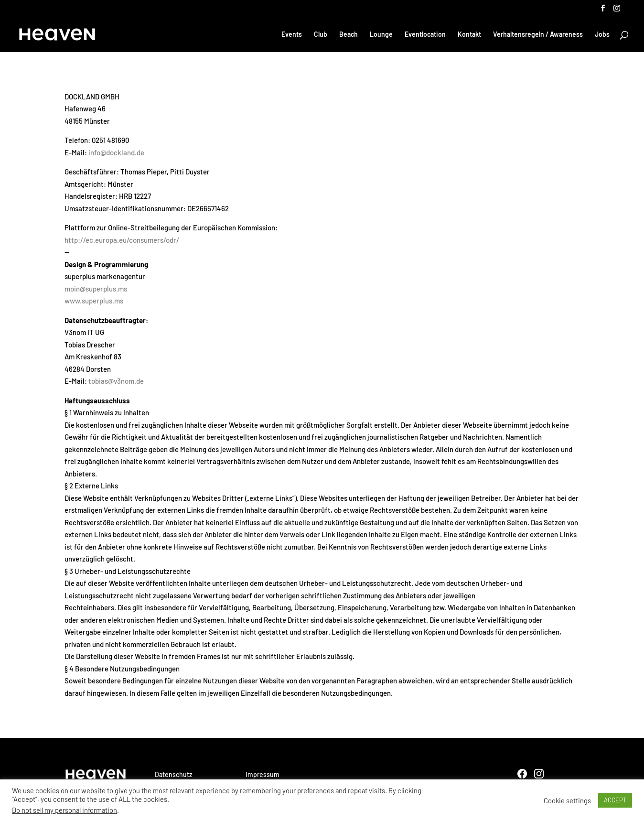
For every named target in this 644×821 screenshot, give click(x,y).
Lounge (381, 35)
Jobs (602, 35)
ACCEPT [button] (615, 800)
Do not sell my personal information (64, 810)
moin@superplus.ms (96, 289)
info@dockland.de (116, 152)
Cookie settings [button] (567, 800)
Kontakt (469, 35)
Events (292, 35)
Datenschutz (173, 774)
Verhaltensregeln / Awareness (538, 35)
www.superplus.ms (94, 301)
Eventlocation (425, 35)
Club (321, 35)
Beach (349, 35)
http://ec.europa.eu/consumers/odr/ (122, 240)
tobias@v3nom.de (116, 381)
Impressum (263, 774)
